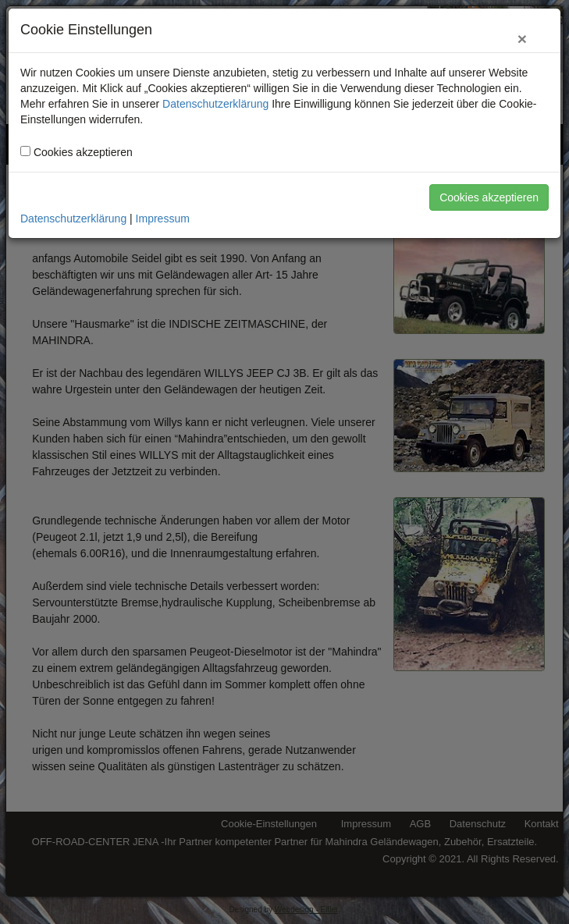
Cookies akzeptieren (489, 197)
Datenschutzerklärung (215, 104)
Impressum (163, 219)
